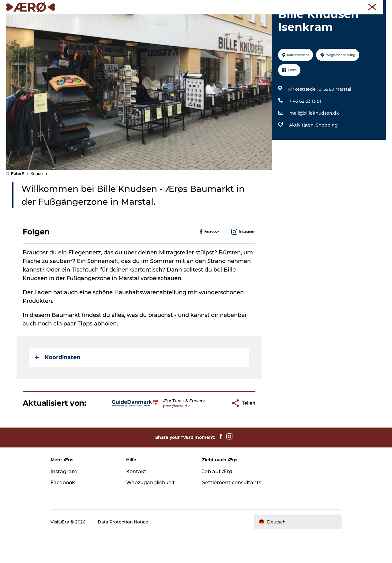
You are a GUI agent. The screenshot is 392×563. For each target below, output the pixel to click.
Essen (157, 20)
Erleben (182, 20)
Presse (380, 6)
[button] (210, 432)
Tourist (307, 6)
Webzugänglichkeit (151, 512)
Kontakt (137, 501)
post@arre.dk (160, 435)
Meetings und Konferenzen (343, 6)
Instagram (65, 501)
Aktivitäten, (302, 154)
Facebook (64, 512)
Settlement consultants (232, 512)
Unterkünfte (127, 20)
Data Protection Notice (124, 551)
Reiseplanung (264, 20)
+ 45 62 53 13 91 (305, 130)
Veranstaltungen (219, 20)
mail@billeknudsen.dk (314, 142)
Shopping (327, 154)
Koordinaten (58, 386)
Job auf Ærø (217, 501)
